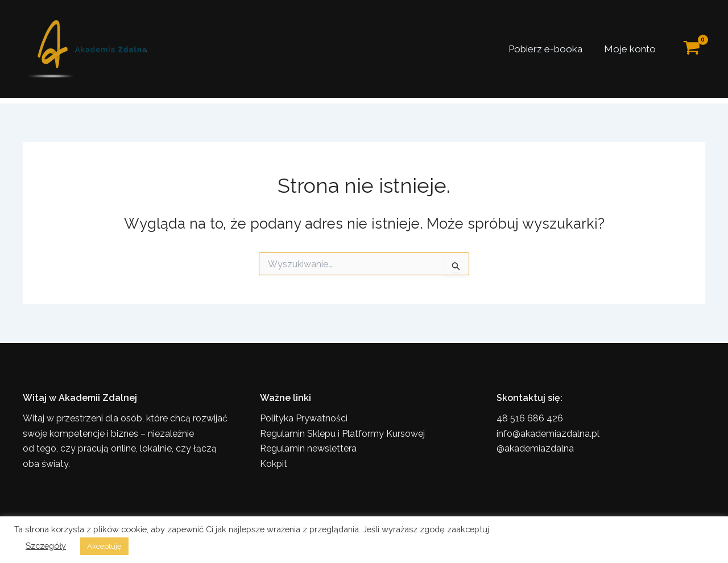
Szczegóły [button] (46, 546)
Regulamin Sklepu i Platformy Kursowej (342, 434)
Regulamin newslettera (308, 448)
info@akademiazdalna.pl (548, 434)
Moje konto (631, 49)
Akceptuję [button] (104, 546)
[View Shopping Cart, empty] (692, 49)
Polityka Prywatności (304, 418)
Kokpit (274, 464)
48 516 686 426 (530, 418)
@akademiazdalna (535, 448)
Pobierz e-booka (549, 49)
